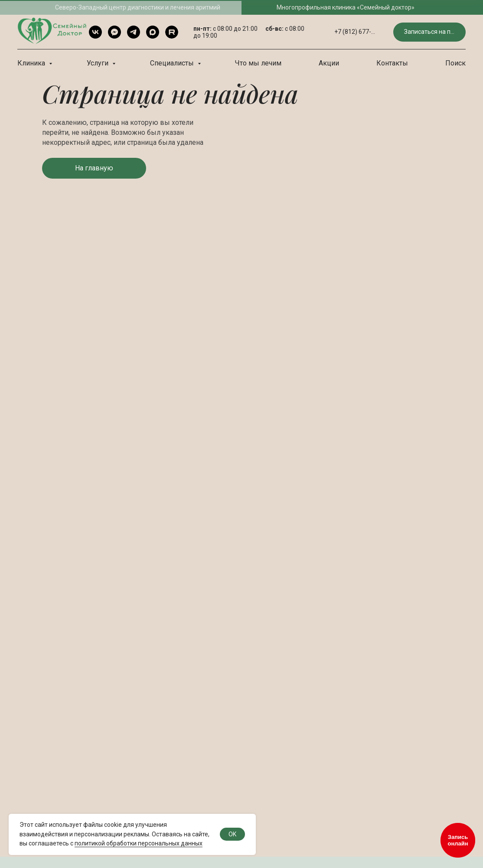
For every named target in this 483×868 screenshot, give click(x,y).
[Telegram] (134, 32)
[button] (429, 32)
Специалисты (173, 63)
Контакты (392, 63)
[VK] (95, 32)
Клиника (32, 63)
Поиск (455, 63)
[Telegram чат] (114, 32)
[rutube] (172, 32)
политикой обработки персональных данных (139, 843)
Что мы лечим (258, 63)
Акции (329, 63)
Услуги (98, 63)
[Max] (153, 32)
